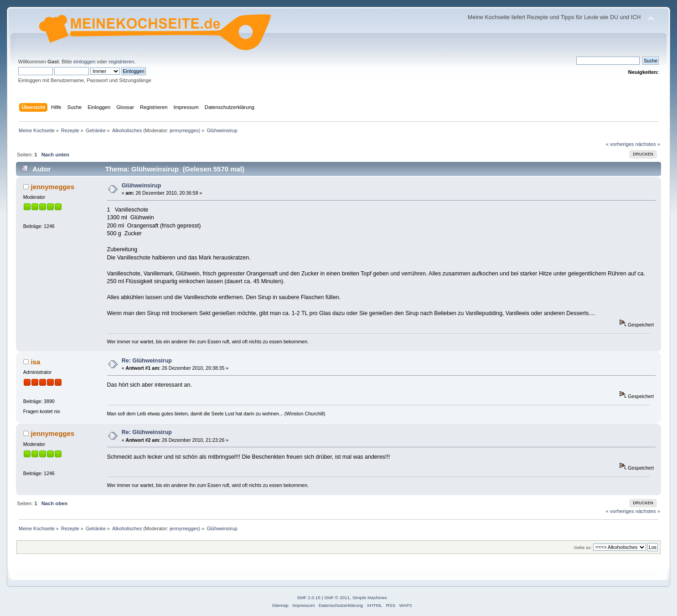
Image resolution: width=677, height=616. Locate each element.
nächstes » (648, 144)
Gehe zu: (583, 547)
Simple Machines (370, 598)
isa (35, 362)
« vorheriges (620, 144)
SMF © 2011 (337, 598)
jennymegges (184, 130)
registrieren (121, 62)
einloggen (85, 62)
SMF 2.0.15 (309, 598)
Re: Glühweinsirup (147, 361)
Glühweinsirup (142, 186)
